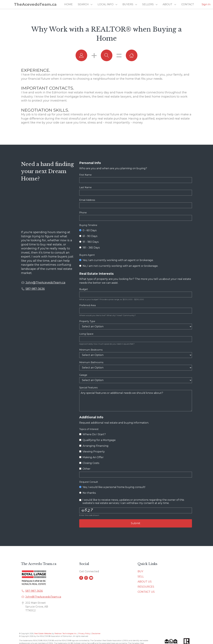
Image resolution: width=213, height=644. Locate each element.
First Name (85, 175)
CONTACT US (146, 592)
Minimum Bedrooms (91, 350)
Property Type (87, 321)
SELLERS (148, 4)
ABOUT (167, 4)
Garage (83, 375)
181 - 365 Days (89, 248)
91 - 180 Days (89, 242)
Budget (84, 289)
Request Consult (89, 482)
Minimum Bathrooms (91, 362)
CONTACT (188, 4)
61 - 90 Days (88, 236)
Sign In (206, 4)
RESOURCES (146, 587)
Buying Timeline (88, 225)
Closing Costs (89, 463)
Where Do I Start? (92, 434)
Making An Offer (91, 457)
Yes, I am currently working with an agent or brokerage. (116, 260)
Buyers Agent (87, 255)
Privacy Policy (84, 633)
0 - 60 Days (88, 230)
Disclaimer (96, 633)
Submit (136, 523)
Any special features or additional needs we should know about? (136, 401)
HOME (68, 4)
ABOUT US (145, 582)
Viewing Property (92, 452)
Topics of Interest (89, 429)
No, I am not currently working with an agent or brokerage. (119, 266)
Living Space (86, 334)
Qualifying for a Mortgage (97, 440)
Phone (83, 213)
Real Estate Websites (43, 633)
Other (85, 469)
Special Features (88, 388)
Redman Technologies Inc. (66, 633)
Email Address (87, 200)
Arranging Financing (94, 446)
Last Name (85, 187)
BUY (140, 571)
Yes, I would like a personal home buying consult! (112, 487)
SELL (141, 577)
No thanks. (88, 493)
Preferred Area (87, 305)
